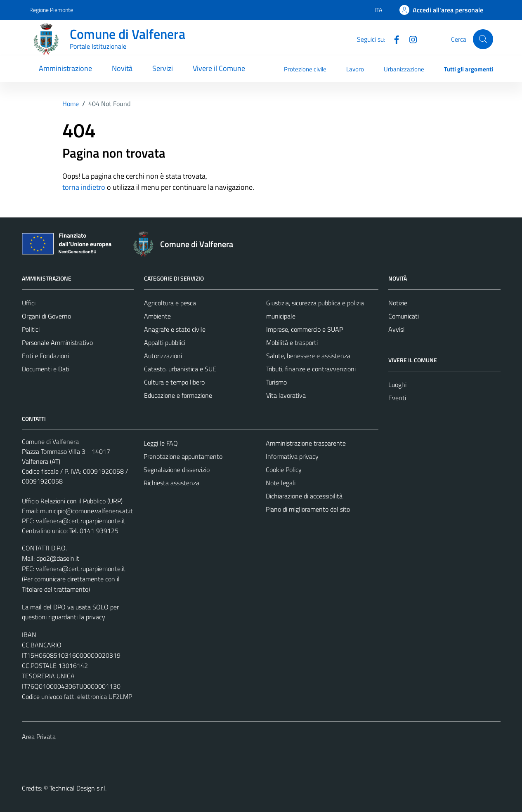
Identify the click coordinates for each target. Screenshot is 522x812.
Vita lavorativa (286, 395)
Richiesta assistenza (171, 483)
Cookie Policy (284, 470)
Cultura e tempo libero (174, 382)
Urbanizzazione (404, 69)
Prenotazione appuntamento (183, 456)
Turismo (276, 382)
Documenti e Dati (46, 369)
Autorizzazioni (163, 356)
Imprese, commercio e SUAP (305, 329)
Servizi (163, 68)
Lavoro (355, 69)
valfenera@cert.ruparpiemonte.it (81, 521)
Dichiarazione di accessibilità (304, 496)
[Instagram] (410, 39)
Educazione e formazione (178, 395)
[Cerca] (483, 39)
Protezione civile (305, 69)
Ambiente (157, 316)
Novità (122, 68)
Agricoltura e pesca (170, 303)
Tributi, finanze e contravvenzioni (311, 369)
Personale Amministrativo (57, 342)
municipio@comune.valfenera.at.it (86, 511)
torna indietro (84, 187)
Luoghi (397, 385)
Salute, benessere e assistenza (308, 356)
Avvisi (396, 329)
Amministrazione (65, 68)
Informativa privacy (292, 456)
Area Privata (39, 736)
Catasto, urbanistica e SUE (180, 369)
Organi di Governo (46, 316)
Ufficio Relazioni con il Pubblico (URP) (72, 501)
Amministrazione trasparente (306, 443)
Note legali (281, 483)
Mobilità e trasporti (292, 342)
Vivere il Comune (219, 68)
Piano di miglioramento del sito (308, 509)
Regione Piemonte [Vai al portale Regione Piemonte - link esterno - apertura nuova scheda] (51, 10)
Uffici (29, 303)
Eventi (397, 398)
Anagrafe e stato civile (175, 329)
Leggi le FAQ (161, 443)
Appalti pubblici (165, 342)
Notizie (398, 303)
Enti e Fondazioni (45, 356)
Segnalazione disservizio (177, 470)
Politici (31, 329)
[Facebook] (393, 39)
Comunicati (404, 316)
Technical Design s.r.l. (78, 788)
